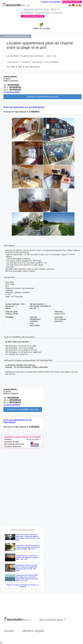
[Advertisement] (21, 488)
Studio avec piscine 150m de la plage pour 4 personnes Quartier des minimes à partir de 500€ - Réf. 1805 (28, 537)
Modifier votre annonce (51, 2)
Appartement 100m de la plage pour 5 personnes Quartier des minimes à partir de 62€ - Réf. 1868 (26, 568)
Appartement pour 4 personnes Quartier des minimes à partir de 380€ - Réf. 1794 (27, 558)
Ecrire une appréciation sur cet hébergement (24, 107)
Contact (9, 631)
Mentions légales (33, 631)
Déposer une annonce (71, 2)
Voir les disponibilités (12, 92)
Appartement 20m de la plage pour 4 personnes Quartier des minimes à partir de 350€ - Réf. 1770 (28, 547)
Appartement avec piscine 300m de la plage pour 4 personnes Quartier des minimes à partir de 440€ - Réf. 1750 (27, 578)
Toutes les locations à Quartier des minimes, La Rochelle (23, 586)
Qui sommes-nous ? (52, 620)
